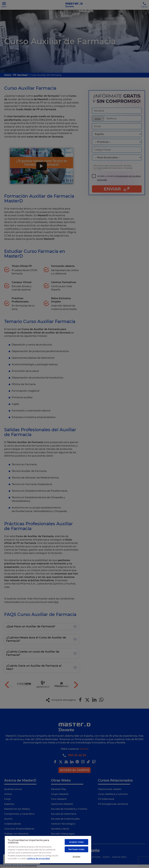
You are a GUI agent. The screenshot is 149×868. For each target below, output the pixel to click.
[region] (48, 849)
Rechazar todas (76, 849)
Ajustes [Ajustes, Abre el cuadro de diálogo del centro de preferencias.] (77, 856)
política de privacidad (38, 858)
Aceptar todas (77, 842)
